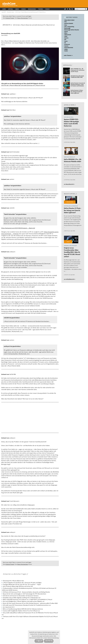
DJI (65, 40)
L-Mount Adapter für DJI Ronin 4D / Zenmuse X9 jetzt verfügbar (22, 583)
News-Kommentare (23, 18)
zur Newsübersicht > (69, 184)
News (17, 9)
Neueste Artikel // (70, 194)
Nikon (66, 33)
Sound (66, 32)
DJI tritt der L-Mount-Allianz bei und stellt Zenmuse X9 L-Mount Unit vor (23, 85)
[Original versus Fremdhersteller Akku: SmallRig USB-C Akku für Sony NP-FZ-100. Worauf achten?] (71, 240)
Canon (66, 41)
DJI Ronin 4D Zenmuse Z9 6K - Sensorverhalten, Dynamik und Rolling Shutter (26, 592)
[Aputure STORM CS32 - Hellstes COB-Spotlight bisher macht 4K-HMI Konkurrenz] (71, 111)
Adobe (66, 49)
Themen (40, 9)
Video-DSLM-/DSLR (69, 20)
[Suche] (79, 9)
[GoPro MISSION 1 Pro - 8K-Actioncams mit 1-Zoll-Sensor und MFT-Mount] (66, 71)
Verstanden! (49, 641)
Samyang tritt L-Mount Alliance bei (13, 581)
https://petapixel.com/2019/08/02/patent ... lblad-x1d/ (18, 228)
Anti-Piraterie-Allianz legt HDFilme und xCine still (18, 586)
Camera (66, 46)
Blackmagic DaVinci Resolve (72, 30)
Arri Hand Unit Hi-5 (9, 607)
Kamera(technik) (69, 48)
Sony (66, 25)
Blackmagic (67, 28)
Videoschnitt (68, 35)
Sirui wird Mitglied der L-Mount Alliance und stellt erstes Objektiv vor (24, 601)
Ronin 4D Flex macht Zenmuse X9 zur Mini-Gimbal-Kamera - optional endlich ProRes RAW (30, 603)
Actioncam (67, 44)
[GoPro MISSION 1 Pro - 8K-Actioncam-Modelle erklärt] (71, 151)
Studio (66, 51)
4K (65, 43)
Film (66, 22)
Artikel (11, 9)
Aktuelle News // (70, 105)
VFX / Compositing (69, 27)
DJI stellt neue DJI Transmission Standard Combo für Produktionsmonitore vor (27, 605)
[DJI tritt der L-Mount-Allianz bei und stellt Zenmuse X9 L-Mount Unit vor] (30, 12)
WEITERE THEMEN (71, 17)
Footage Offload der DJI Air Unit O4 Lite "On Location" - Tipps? (22, 584)
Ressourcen (32, 9)
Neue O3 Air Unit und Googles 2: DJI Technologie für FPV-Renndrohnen (24, 594)
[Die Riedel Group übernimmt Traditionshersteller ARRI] (66, 78)
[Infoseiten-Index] (11, 12)
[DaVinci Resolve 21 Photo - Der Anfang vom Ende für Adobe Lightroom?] (66, 93)
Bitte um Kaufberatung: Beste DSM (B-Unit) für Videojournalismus (23, 609)
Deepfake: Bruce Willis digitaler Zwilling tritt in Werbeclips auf (22, 598)
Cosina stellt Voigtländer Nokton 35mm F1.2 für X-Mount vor (21, 611)
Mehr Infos (39, 641)
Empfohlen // (68, 65)
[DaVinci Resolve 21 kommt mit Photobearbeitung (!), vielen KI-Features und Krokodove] (66, 86)
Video (66, 36)
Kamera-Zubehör (69, 23)
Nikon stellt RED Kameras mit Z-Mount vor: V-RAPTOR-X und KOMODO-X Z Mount (28, 599)
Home (4, 9)
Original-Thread (10, 18)
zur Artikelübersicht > (70, 279)
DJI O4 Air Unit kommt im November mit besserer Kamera (21, 596)
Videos (23, 9)
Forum (47, 9)
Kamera (66, 38)
